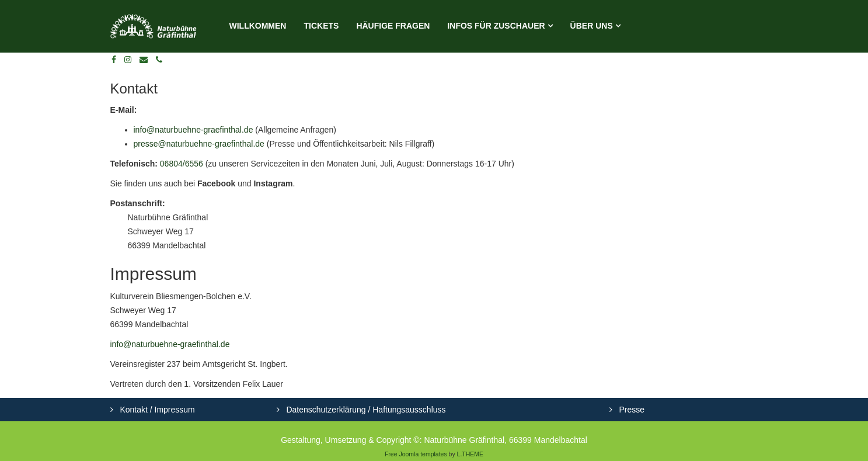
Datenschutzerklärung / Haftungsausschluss (365, 410)
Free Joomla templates (416, 454)
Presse (631, 410)
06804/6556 (182, 164)
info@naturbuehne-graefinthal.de (194, 130)
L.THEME (470, 454)
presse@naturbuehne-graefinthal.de (199, 144)
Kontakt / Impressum (156, 410)
